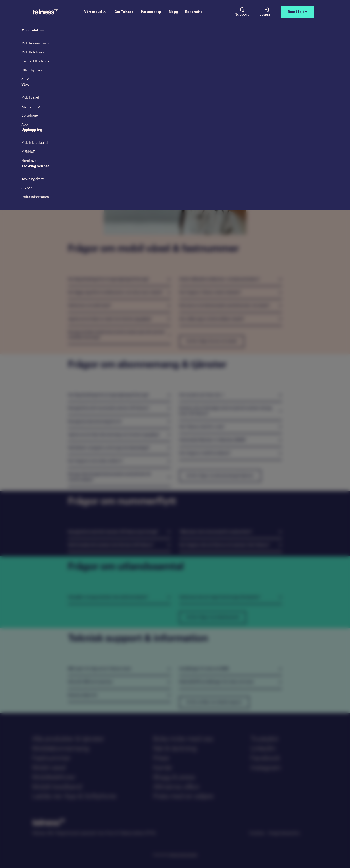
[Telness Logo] (46, 12)
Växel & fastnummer (120, 53)
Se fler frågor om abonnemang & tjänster (220, 476)
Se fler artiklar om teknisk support (214, 702)
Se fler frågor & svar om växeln (212, 341)
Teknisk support (251, 53)
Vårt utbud (95, 12)
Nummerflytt (202, 53)
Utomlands (226, 53)
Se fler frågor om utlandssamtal (213, 617)
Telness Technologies (183, 855)
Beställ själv (297, 12)
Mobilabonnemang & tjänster (164, 53)
